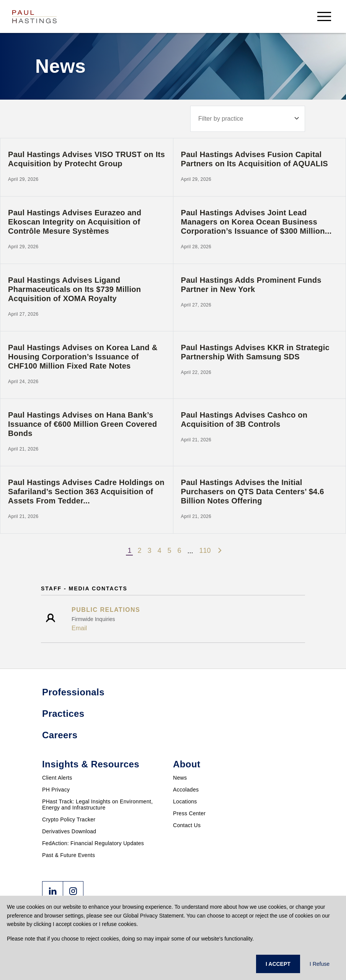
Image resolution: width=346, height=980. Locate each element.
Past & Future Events (69, 855)
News (180, 778)
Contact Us (187, 825)
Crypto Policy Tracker (69, 819)
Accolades (186, 790)
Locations (185, 801)
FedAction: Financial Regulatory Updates (93, 843)
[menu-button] (324, 16)
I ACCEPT (278, 964)
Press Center (189, 813)
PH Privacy (56, 790)
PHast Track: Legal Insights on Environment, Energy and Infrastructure (97, 805)
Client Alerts (57, 778)
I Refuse (320, 964)
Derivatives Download (69, 831)
